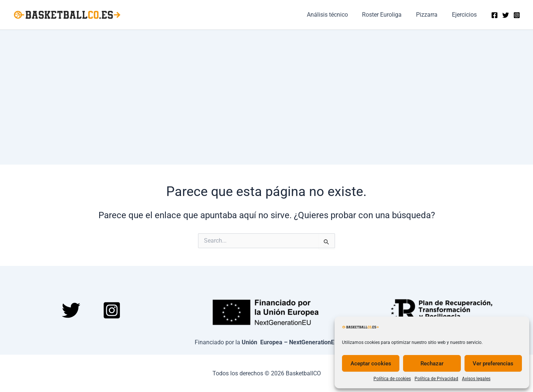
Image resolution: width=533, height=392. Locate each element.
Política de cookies (392, 379)
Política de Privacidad (436, 379)
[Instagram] (517, 15)
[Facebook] (495, 15)
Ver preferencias (493, 364)
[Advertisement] (266, 85)
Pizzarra (430, 15)
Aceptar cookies (371, 364)
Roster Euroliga (388, 15)
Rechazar (432, 364)
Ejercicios (465, 15)
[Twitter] (506, 15)
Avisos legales (476, 379)
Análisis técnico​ (336, 15)
